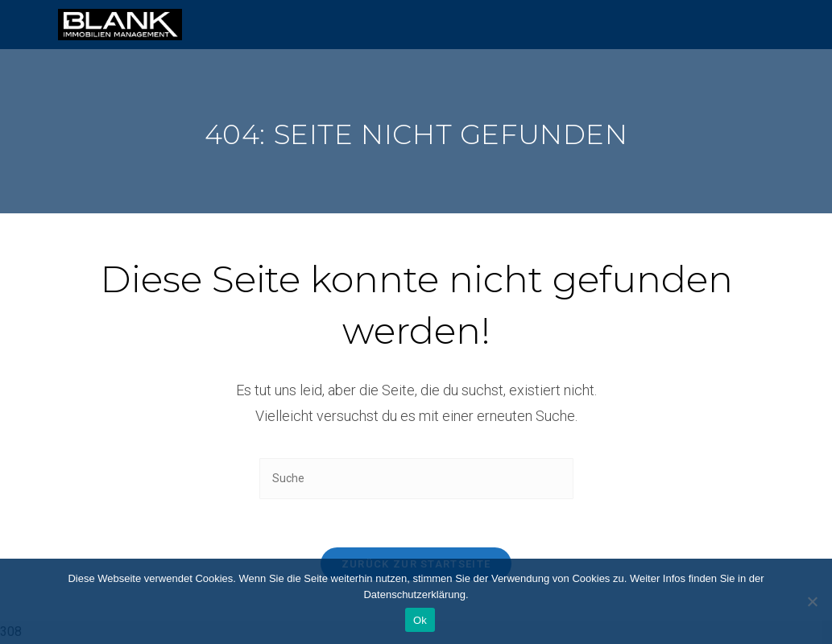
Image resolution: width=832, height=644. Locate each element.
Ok (420, 620)
